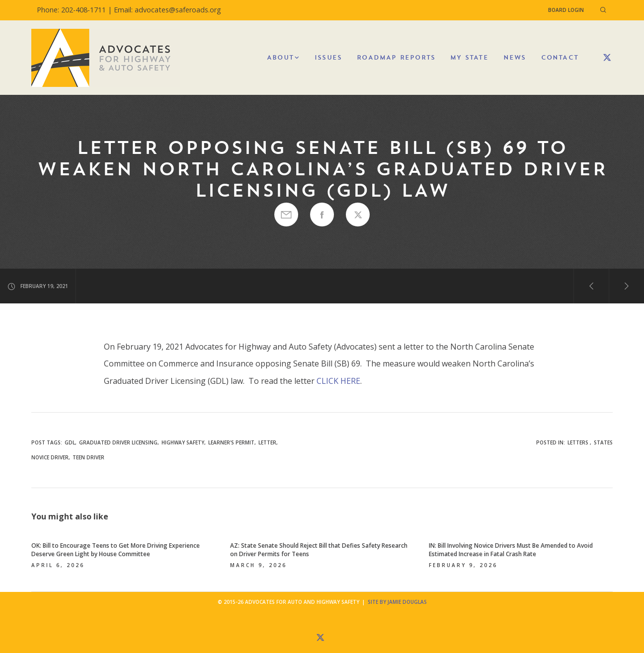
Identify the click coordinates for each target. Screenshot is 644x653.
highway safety (183, 442)
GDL (70, 442)
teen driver (88, 457)
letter (267, 442)
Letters (578, 442)
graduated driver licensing (118, 442)
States (603, 442)
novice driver (50, 457)
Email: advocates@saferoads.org (167, 10)
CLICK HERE (338, 381)
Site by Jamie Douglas (397, 602)
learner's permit (231, 442)
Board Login (566, 10)
